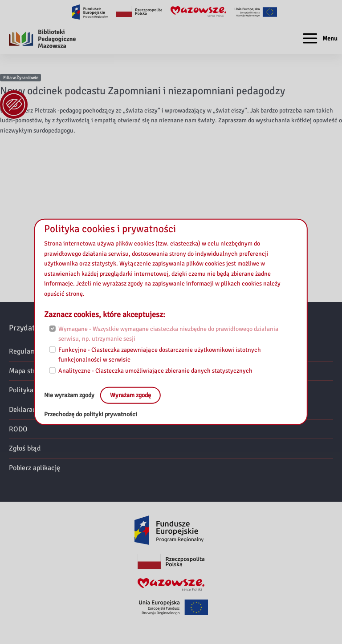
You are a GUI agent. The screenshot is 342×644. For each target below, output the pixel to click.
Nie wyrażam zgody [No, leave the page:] (70, 395)
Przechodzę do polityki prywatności (91, 414)
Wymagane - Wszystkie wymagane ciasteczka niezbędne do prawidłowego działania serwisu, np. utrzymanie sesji (168, 334)
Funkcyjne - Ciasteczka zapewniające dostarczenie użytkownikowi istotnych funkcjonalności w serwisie (160, 354)
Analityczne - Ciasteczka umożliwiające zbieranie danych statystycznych (155, 370)
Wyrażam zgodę (130, 395)
